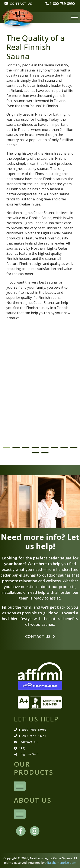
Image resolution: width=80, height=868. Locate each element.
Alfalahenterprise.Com (61, 863)
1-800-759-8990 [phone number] (60, 4)
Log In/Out (26, 754)
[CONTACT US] (18, 6)
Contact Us (40, 636)
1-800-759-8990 (30, 730)
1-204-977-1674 (30, 736)
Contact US (26, 742)
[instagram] (35, 831)
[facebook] (21, 831)
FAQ (20, 748)
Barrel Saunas (18, 437)
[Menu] (75, 18)
